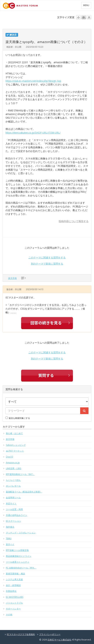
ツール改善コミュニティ (18, 562)
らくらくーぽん (13, 480)
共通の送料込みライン (16, 515)
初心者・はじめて (14, 433)
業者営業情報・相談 (15, 574)
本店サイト (11, 503)
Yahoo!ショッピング (16, 445)
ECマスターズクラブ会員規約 (21, 634)
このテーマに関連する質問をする (47, 257)
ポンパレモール (13, 486)
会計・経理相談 (13, 585)
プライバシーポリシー (50, 634)
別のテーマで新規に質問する (47, 264)
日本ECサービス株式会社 (59, 640)
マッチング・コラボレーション (21, 533)
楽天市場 (12, 278)
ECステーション (13, 521)
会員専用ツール (13, 498)
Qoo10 (9, 457)
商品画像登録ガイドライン (19, 556)
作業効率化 (11, 591)
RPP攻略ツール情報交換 (17, 550)
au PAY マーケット (15, 451)
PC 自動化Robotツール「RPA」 (21, 568)
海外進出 (10, 527)
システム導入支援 (14, 579)
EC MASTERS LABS (15, 597)
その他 (9, 615)
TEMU (9, 539)
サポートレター (13, 609)
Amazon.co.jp (13, 463)
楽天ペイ (10, 544)
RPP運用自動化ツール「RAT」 (20, 474)
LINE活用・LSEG (14, 468)
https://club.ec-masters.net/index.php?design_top (33, 81)
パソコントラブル (14, 603)
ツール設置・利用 (14, 509)
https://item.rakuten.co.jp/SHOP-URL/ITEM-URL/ (33, 133)
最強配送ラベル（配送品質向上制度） (24, 492)
